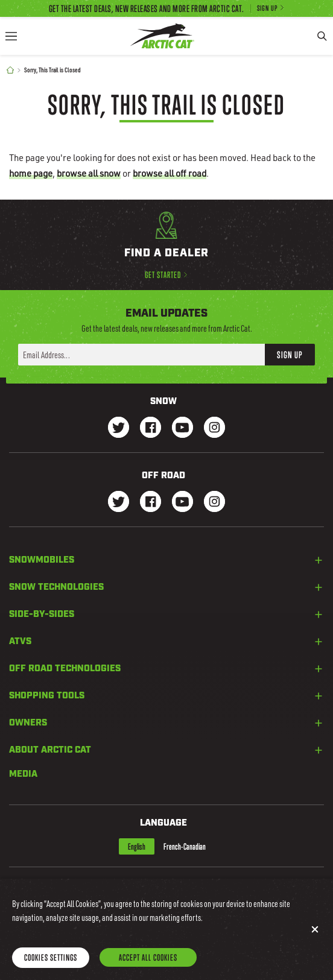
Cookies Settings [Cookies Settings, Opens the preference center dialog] (51, 968)
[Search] (322, 36)
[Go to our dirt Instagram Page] (119, 503)
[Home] (10, 70)
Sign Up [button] (290, 355)
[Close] (315, 940)
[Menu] (11, 36)
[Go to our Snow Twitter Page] (119, 428)
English (137, 846)
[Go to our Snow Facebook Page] (151, 428)
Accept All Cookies (148, 968)
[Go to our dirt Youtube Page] (182, 503)
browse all (89, 173)
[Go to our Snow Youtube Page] (182, 428)
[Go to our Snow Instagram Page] (214, 428)
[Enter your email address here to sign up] (141, 355)
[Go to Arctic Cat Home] (162, 36)
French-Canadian (185, 846)
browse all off (170, 173)
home (31, 173)
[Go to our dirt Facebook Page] (151, 503)
